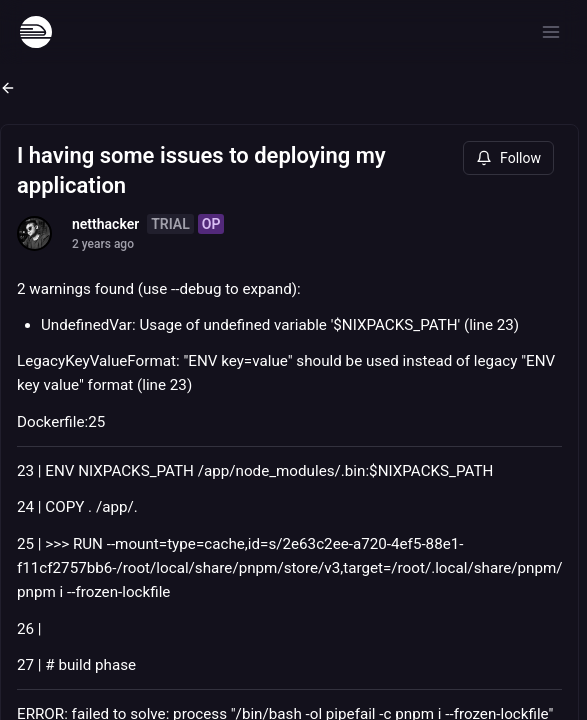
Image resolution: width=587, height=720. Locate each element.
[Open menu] (551, 32)
